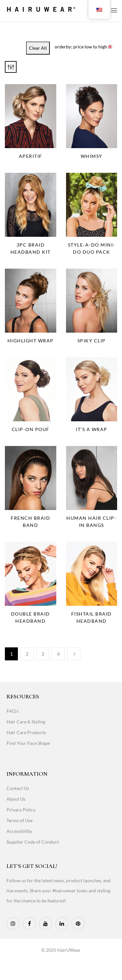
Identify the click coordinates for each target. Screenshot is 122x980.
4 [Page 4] (58, 654)
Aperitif (31, 156)
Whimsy (92, 156)
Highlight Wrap (31, 341)
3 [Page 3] (43, 654)
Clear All (38, 48)
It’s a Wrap (92, 429)
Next (74, 654)
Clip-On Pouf (31, 429)
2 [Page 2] (27, 654)
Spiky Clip (92, 341)
